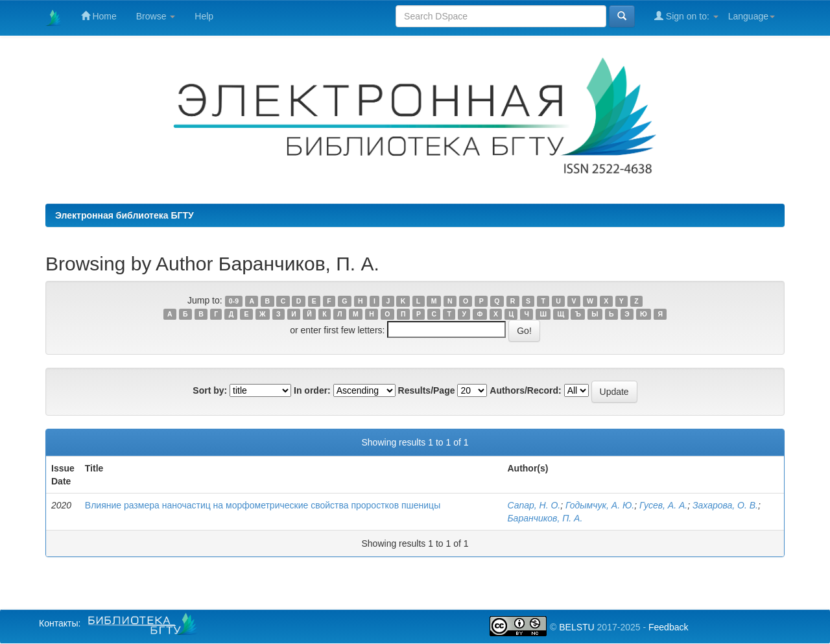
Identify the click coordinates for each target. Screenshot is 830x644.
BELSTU (576, 627)
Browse (156, 16)
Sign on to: (686, 16)
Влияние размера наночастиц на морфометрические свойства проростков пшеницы (263, 505)
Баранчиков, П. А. (545, 518)
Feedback (668, 627)
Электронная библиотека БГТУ (124, 215)
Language (752, 16)
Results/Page (427, 390)
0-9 (234, 301)
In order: (312, 390)
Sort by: (210, 390)
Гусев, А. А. (663, 505)
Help (204, 16)
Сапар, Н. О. (534, 505)
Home (99, 16)
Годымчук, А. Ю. (600, 505)
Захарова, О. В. (725, 505)
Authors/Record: (525, 390)
